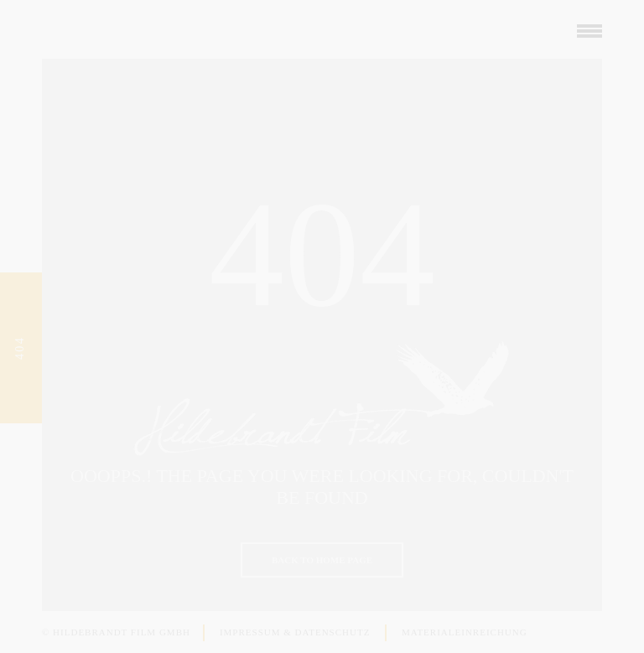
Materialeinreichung (461, 632)
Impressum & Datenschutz (291, 632)
